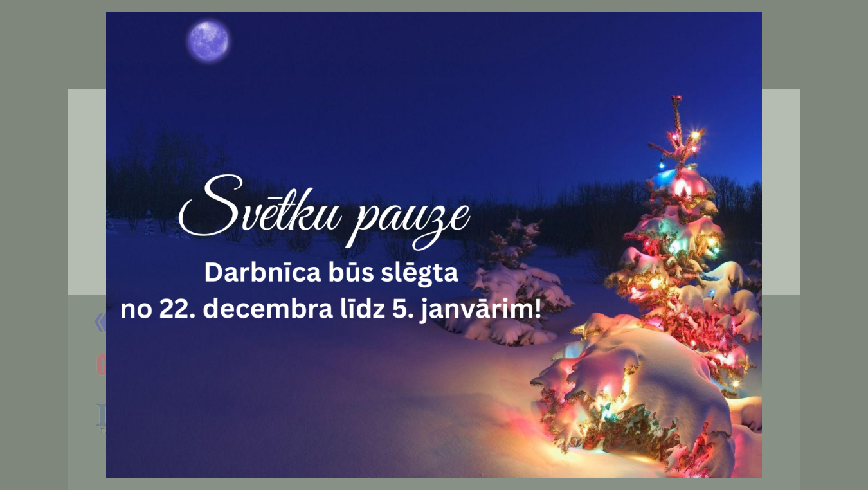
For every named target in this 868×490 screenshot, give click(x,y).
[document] (434, 245)
